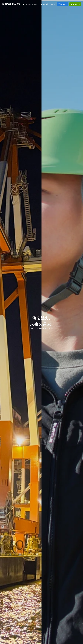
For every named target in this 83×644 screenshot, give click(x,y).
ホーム (22, 4)
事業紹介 (36, 4)
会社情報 (28, 4)
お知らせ (53, 4)
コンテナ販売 (45, 4)
